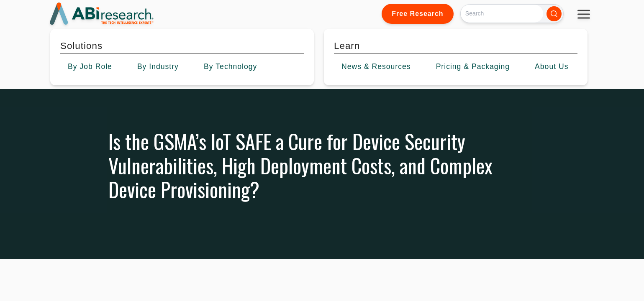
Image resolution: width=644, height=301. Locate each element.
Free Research (417, 14)
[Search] (502, 14)
